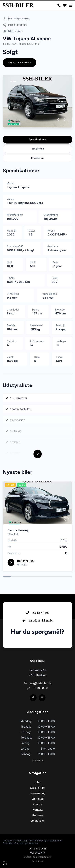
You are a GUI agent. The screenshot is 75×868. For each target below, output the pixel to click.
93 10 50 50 (37, 613)
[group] (37, 101)
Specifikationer (37, 139)
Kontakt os (37, 760)
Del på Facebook (15, 25)
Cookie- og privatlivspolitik (38, 857)
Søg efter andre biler (20, 63)
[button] (58, 119)
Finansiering (38, 158)
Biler (19, 31)
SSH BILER (9, 31)
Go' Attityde (37, 861)
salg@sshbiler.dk (37, 620)
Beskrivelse (38, 149)
